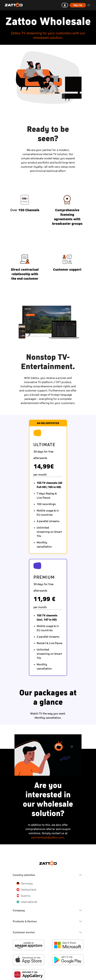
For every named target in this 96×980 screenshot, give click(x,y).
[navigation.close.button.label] (48, 875)
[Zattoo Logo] (14, 5)
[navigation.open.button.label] (48, 910)
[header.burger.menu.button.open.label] (89, 5)
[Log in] (65, 5)
